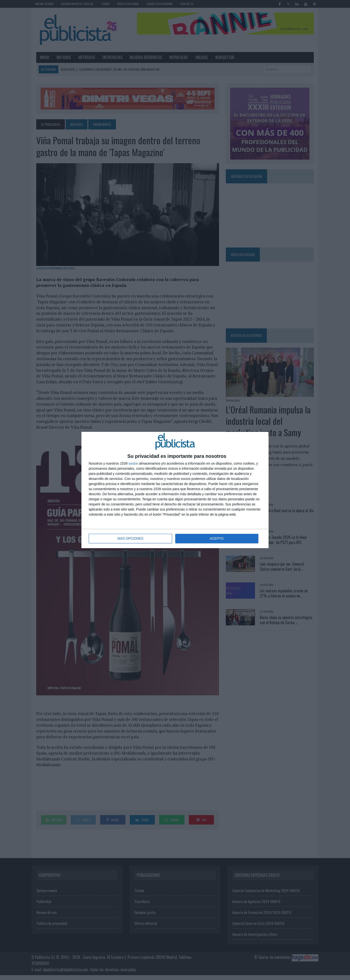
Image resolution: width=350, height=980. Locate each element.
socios (133, 464)
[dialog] (175, 490)
